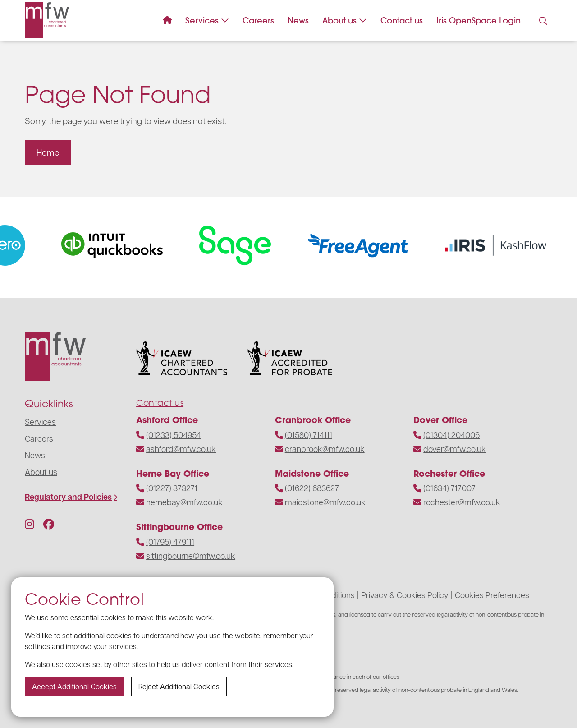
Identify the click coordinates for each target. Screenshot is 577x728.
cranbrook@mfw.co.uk (325, 449)
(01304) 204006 (451, 435)
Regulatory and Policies (68, 497)
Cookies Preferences (492, 595)
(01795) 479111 (170, 541)
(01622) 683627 (312, 488)
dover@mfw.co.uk (455, 449)
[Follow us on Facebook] (49, 524)
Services (207, 21)
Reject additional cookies (179, 686)
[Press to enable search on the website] (543, 21)
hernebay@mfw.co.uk (184, 502)
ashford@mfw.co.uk (181, 449)
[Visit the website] (120, 245)
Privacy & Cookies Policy (405, 595)
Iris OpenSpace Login (479, 21)
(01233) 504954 (174, 435)
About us (345, 21)
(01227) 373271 (172, 488)
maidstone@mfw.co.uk (325, 502)
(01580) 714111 (309, 435)
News (298, 21)
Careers (258, 21)
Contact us (402, 21)
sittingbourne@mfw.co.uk (191, 555)
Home (48, 152)
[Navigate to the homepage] (47, 20)
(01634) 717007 (449, 488)
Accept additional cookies (74, 686)
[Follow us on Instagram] (30, 524)
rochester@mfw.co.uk (462, 502)
